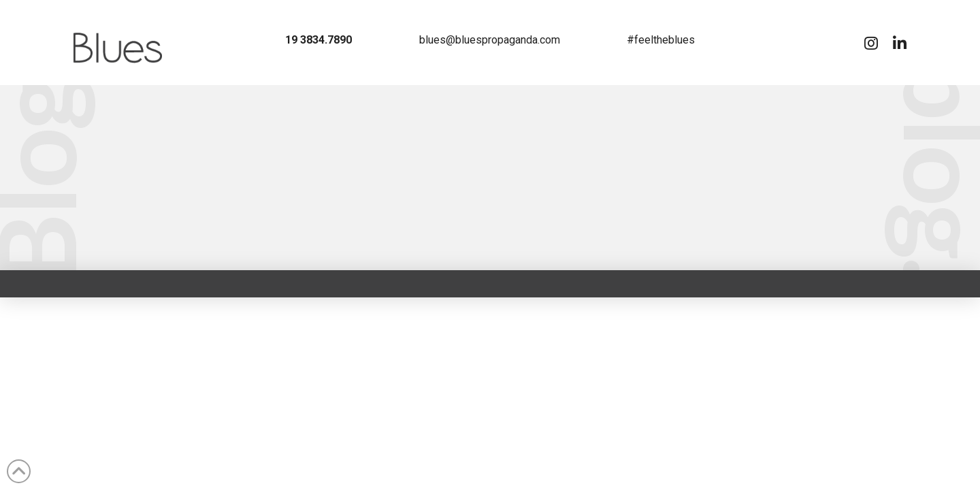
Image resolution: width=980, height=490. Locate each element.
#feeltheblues (661, 40)
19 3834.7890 (318, 40)
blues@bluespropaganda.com (490, 40)
